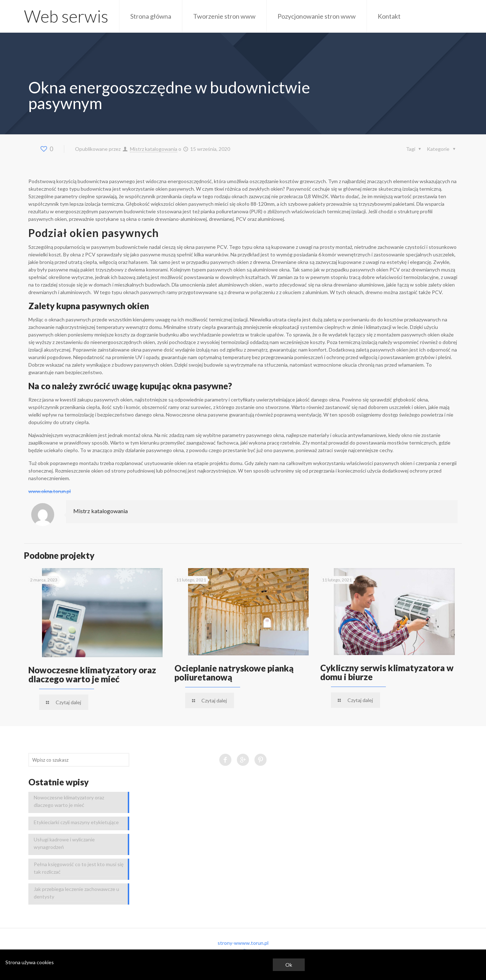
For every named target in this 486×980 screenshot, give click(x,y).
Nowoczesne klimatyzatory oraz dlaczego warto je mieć (92, 674)
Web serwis (66, 16)
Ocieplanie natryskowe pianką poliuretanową (234, 673)
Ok (289, 965)
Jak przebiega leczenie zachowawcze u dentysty (76, 893)
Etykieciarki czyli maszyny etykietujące (76, 822)
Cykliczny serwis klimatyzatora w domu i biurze (387, 672)
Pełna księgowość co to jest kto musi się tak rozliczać (79, 868)
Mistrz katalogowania (154, 149)
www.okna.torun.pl (50, 491)
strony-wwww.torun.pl (243, 943)
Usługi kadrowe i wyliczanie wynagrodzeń (64, 843)
